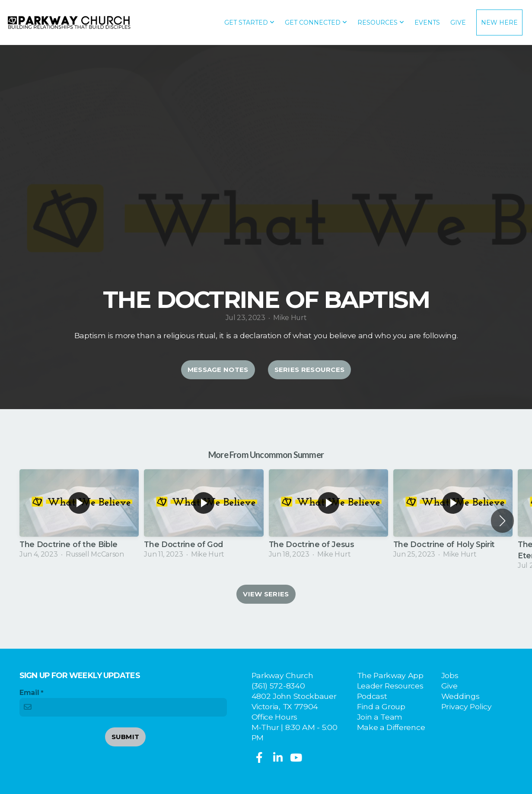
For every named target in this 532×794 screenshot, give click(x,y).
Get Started (249, 22)
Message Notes (218, 370)
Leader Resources (390, 686)
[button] (502, 521)
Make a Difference (391, 727)
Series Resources (310, 370)
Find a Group (381, 706)
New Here (499, 22)
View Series (266, 594)
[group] (79, 515)
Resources (381, 22)
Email (29, 693)
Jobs (450, 675)
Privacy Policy (467, 706)
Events (427, 22)
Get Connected (316, 22)
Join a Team (380, 717)
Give (458, 22)
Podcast (372, 696)
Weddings (460, 696)
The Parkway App (390, 675)
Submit (126, 737)
